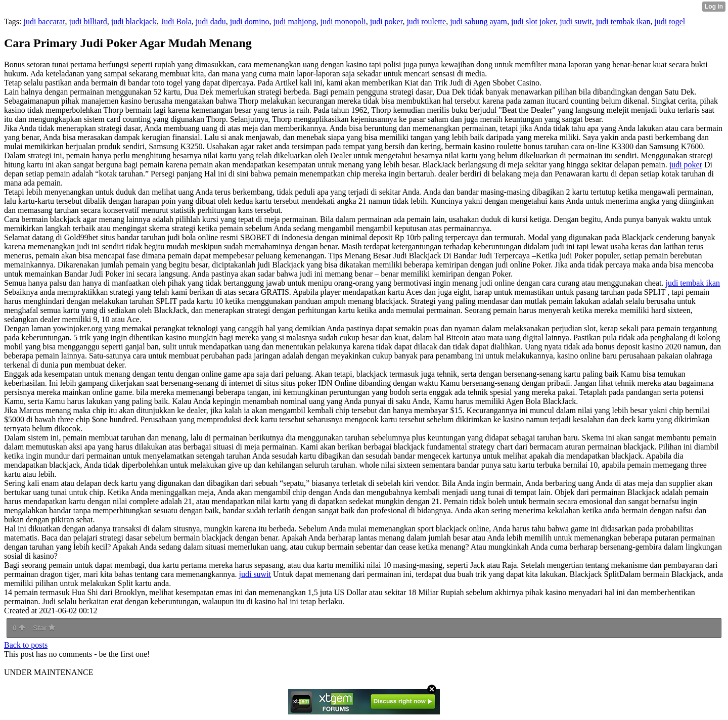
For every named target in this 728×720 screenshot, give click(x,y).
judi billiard (88, 21)
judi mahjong (295, 21)
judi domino (250, 21)
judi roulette (426, 21)
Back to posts (26, 645)
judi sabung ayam (479, 21)
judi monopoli (343, 21)
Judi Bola (176, 21)
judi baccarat (44, 21)
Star (44, 628)
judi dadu (211, 21)
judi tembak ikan (623, 21)
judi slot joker (533, 21)
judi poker (386, 21)
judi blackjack (134, 21)
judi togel (670, 21)
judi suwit (576, 21)
